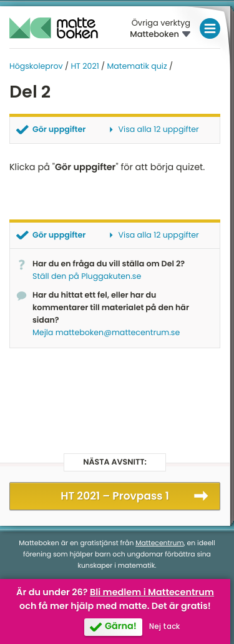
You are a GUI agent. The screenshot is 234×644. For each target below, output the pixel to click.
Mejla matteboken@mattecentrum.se (106, 333)
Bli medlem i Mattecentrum (152, 593)
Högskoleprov (36, 67)
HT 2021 (85, 67)
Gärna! (121, 626)
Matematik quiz (137, 67)
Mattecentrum (159, 543)
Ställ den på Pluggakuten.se (87, 277)
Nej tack (164, 626)
